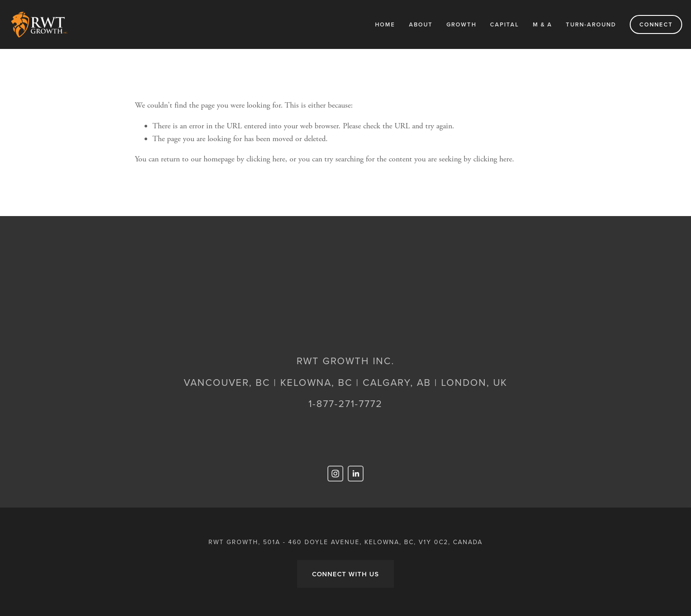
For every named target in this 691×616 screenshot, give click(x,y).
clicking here (266, 159)
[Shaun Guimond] (356, 474)
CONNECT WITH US (345, 574)
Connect (656, 24)
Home (385, 24)
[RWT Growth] (335, 474)
